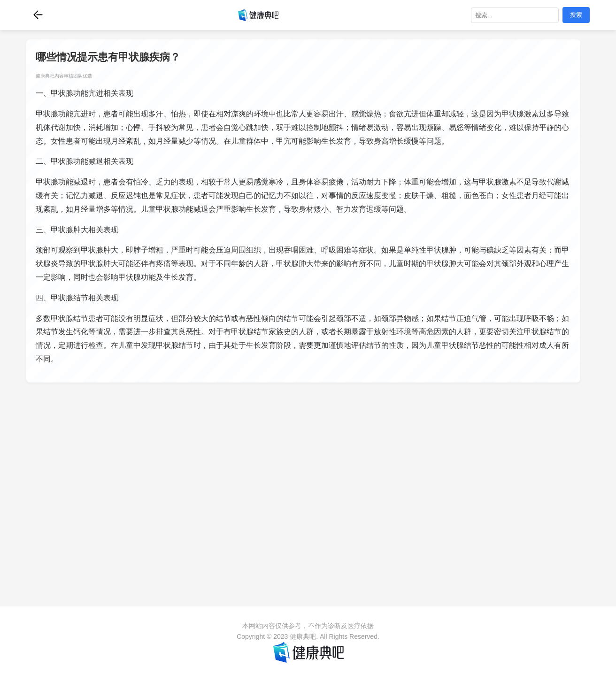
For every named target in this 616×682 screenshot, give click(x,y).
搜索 (576, 15)
